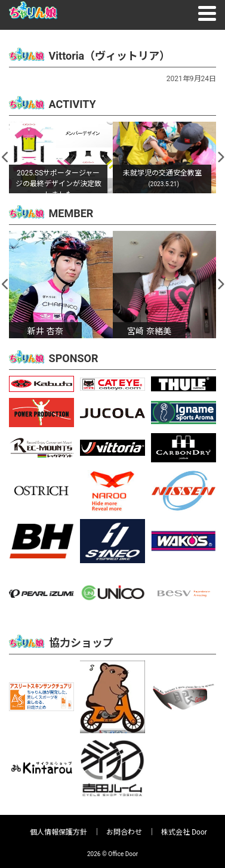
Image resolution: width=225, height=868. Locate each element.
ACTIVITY (73, 104)
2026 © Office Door (112, 854)
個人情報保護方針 (58, 832)
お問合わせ (124, 832)
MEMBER (71, 213)
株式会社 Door (184, 832)
